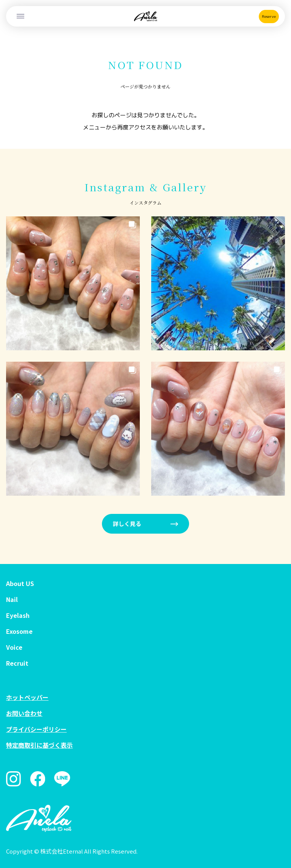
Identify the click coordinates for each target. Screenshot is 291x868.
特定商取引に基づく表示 (39, 745)
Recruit (17, 663)
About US (20, 583)
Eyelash (18, 615)
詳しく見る (127, 524)
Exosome (19, 631)
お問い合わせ (24, 713)
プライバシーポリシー (36, 729)
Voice (14, 647)
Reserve (269, 16)
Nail (12, 599)
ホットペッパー (27, 697)
